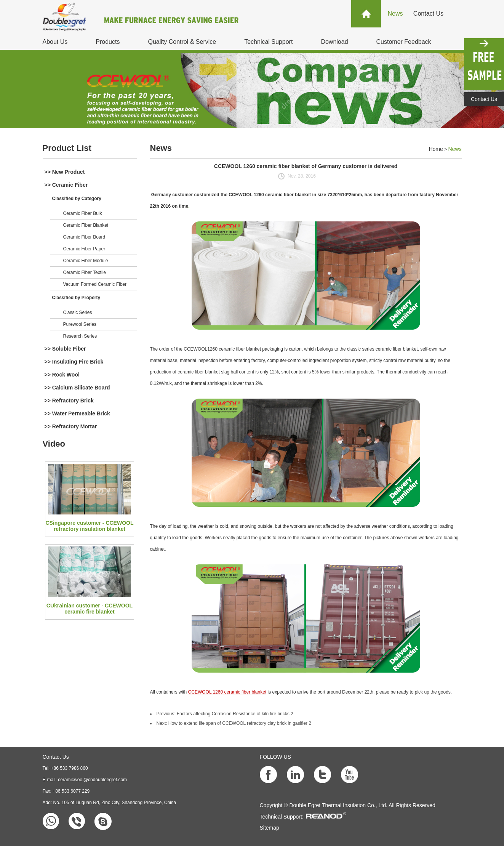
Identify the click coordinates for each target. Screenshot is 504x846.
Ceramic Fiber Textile (85, 272)
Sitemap (270, 828)
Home (436, 149)
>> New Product (65, 172)
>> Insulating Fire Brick (74, 362)
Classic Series (78, 312)
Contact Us (428, 14)
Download (334, 42)
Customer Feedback (404, 42)
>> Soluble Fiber (65, 349)
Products (108, 42)
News (395, 14)
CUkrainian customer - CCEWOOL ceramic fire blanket (90, 609)
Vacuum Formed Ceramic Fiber (95, 284)
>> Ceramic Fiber (66, 185)
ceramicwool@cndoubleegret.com (92, 780)
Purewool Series (80, 324)
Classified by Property (76, 298)
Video (54, 444)
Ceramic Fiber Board (84, 237)
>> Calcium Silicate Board (77, 388)
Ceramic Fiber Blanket (86, 225)
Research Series (80, 336)
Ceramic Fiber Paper (84, 249)
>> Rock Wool (62, 375)
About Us (55, 42)
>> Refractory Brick (69, 401)
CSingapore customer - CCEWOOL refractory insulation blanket (89, 526)
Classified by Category (77, 199)
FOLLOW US (275, 757)
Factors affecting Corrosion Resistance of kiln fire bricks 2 (235, 714)
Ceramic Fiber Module (86, 261)
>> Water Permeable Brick (77, 413)
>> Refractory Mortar (71, 426)
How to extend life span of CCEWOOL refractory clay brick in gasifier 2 (240, 723)
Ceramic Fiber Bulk (83, 213)
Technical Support (268, 42)
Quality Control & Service (182, 42)
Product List (67, 148)
